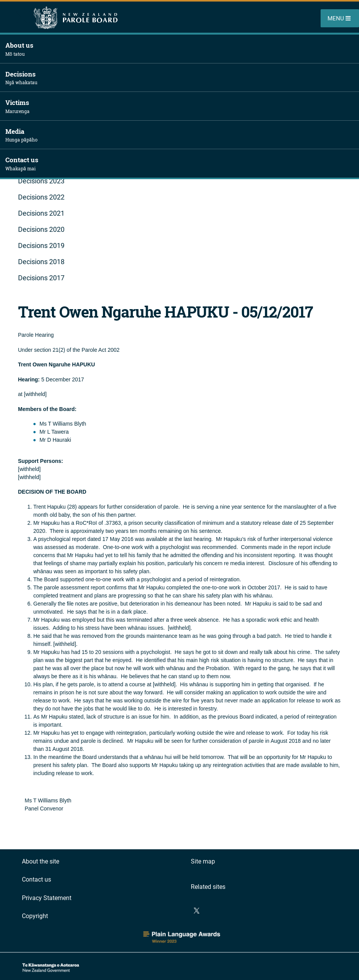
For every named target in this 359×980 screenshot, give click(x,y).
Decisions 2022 (41, 197)
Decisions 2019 (41, 245)
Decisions (182, 78)
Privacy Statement (47, 898)
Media (182, 135)
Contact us (182, 164)
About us (182, 49)
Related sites (208, 887)
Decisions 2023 (41, 181)
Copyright (35, 916)
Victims (182, 106)
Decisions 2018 (41, 262)
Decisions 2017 (41, 278)
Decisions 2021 (41, 213)
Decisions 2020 (41, 229)
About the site (41, 861)
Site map (203, 861)
